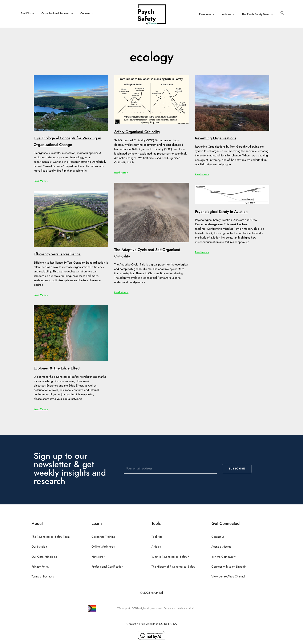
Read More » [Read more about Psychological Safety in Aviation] (202, 252)
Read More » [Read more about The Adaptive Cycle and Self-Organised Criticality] (121, 292)
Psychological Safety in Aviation (221, 211)
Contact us (218, 537)
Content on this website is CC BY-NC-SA (152, 624)
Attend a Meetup (221, 547)
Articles (226, 14)
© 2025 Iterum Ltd (151, 593)
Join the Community (223, 557)
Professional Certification (107, 567)
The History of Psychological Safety (173, 567)
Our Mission (39, 547)
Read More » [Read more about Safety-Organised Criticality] (121, 173)
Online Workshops (103, 547)
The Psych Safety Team (256, 14)
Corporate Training (103, 537)
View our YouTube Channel (228, 577)
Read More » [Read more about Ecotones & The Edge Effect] (41, 409)
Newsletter (98, 557)
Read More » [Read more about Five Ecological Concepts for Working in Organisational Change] (41, 181)
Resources (205, 14)
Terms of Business (43, 577)
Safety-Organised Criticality (137, 132)
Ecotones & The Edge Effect (57, 368)
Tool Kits (26, 13)
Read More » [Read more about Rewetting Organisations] (202, 175)
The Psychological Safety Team (51, 537)
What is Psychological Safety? (170, 557)
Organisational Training (55, 13)
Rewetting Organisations (216, 138)
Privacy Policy (40, 567)
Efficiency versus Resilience (57, 254)
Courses (85, 13)
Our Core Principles (44, 557)
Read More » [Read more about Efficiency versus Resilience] (41, 295)
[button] (282, 13)
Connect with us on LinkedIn (229, 567)
